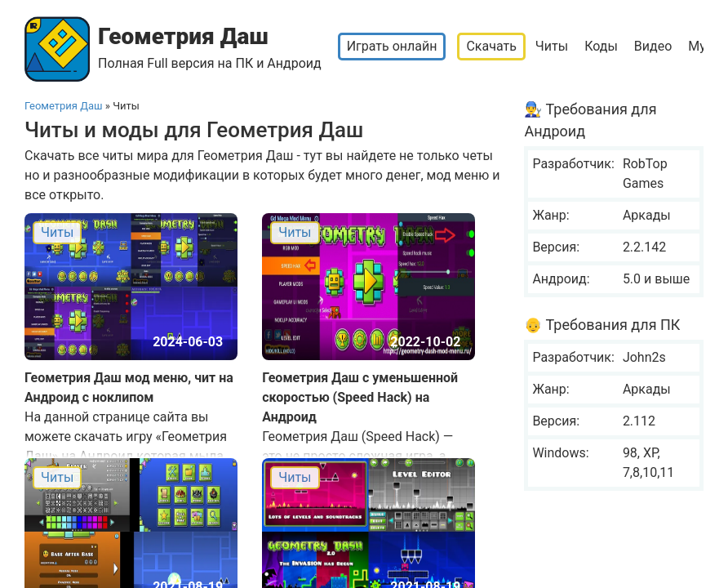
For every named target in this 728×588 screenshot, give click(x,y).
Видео (653, 46)
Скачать (491, 46)
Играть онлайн (392, 46)
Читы (552, 46)
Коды (601, 46)
